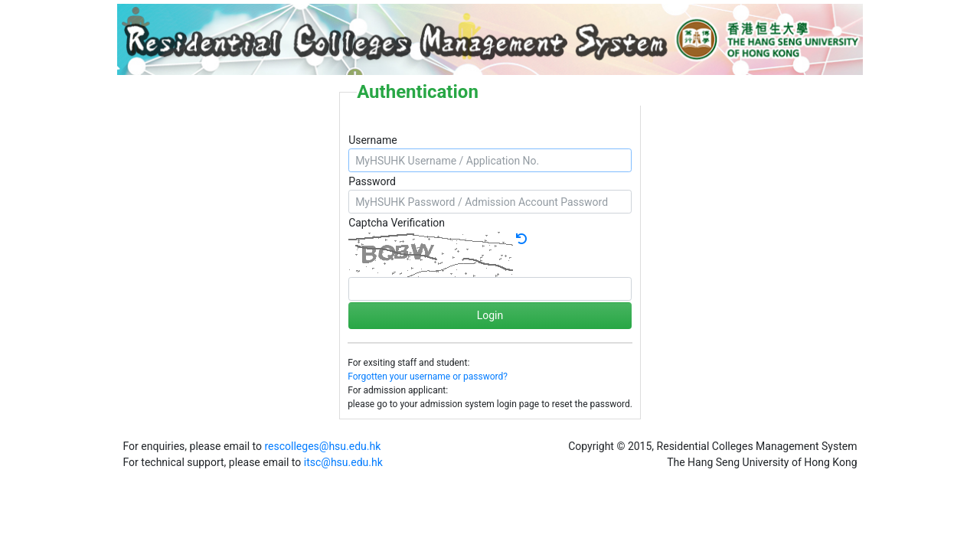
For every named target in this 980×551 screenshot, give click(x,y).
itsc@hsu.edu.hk (343, 462)
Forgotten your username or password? (428, 377)
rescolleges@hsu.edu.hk (322, 446)
